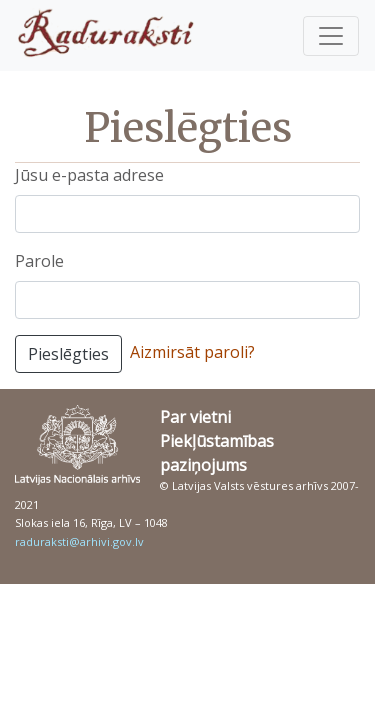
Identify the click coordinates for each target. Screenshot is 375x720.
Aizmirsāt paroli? (192, 352)
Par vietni (195, 417)
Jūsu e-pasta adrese (89, 175)
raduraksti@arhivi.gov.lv (79, 541)
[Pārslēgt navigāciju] (331, 36)
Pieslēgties (68, 354)
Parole (39, 261)
